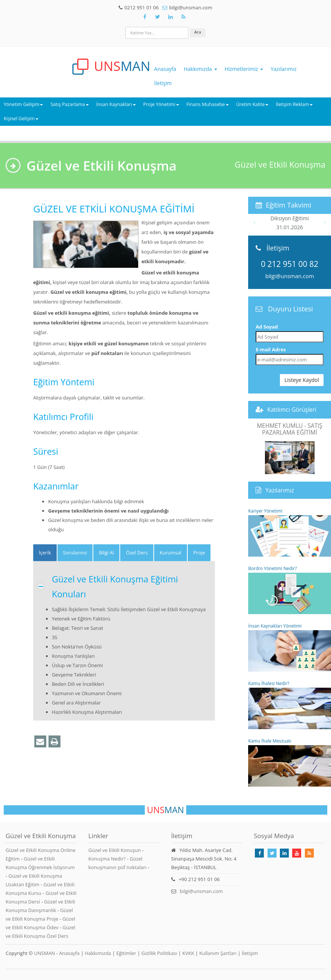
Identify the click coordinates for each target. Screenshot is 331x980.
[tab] (45, 553)
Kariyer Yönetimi (290, 532)
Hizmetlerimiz (244, 69)
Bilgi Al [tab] (106, 553)
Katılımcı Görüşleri (292, 410)
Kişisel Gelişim (21, 119)
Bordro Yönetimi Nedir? (290, 590)
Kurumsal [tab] (171, 553)
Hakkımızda (200, 69)
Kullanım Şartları (218, 953)
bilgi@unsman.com (290, 276)
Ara (198, 32)
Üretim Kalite (252, 104)
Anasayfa (165, 69)
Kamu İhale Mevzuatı (290, 762)
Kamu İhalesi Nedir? (290, 705)
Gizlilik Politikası (159, 953)
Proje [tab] (199, 553)
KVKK (188, 953)
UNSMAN (44, 953)
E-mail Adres (271, 349)
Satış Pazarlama (69, 104)
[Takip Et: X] (158, 17)
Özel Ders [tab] (137, 553)
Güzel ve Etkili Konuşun (115, 850)
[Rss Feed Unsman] (184, 17)
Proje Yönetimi (161, 104)
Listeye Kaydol (302, 380)
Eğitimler (126, 953)
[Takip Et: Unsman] (171, 17)
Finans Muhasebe (208, 104)
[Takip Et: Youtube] (297, 853)
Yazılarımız (283, 69)
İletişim (163, 83)
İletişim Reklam (294, 104)
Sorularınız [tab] (75, 553)
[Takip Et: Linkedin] (284, 853)
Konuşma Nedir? (107, 859)
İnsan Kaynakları (116, 104)
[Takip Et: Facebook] (145, 17)
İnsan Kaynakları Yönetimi (290, 647)
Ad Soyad (267, 327)
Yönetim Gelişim (23, 104)
